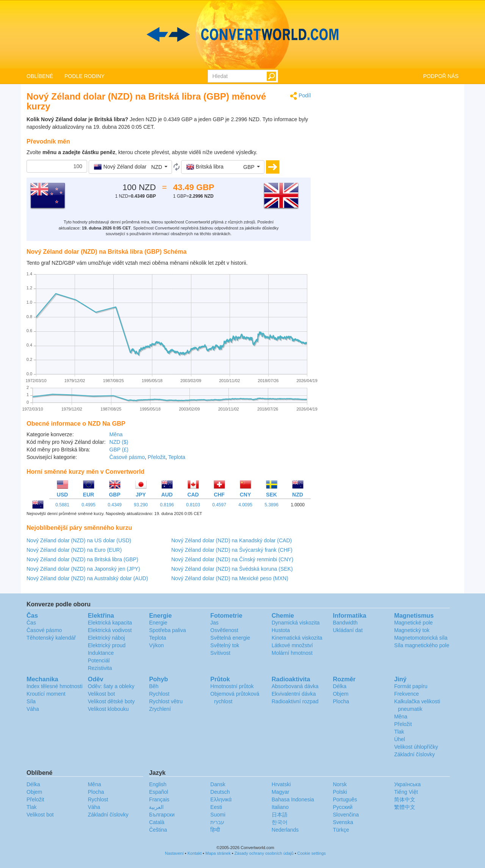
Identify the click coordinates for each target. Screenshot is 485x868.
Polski (340, 792)
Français (159, 799)
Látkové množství (292, 645)
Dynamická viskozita (296, 623)
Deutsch (220, 792)
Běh (154, 686)
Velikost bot (102, 694)
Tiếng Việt (406, 792)
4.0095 (245, 505)
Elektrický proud (107, 645)
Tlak (399, 732)
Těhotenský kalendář (51, 638)
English (158, 784)
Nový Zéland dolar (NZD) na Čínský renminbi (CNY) (232, 559)
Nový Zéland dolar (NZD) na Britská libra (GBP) (82, 559)
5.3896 (271, 505)
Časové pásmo (127, 457)
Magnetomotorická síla (421, 638)
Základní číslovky (414, 754)
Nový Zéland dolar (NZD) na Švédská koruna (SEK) (232, 569)
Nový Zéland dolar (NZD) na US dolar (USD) (79, 540)
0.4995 (88, 505)
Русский (343, 807)
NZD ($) (119, 442)
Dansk (218, 784)
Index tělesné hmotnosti (55, 686)
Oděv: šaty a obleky (111, 686)
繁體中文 (405, 807)
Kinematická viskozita (297, 638)
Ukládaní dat (348, 630)
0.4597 (219, 505)
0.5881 (62, 505)
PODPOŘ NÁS (441, 76)
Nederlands (285, 830)
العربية (156, 807)
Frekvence (406, 694)
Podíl (300, 96)
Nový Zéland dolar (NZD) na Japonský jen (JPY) (83, 569)
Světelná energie (230, 638)
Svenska (343, 822)
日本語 (280, 815)
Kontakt (195, 853)
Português (345, 799)
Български (162, 815)
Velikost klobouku (108, 709)
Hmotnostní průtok (232, 686)
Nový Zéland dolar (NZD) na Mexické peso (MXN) (230, 578)
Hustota (281, 630)
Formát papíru (411, 686)
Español (159, 792)
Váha (33, 709)
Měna (116, 434)
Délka (339, 686)
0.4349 (115, 505)
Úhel (400, 739)
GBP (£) (119, 450)
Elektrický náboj (106, 638)
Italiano (280, 807)
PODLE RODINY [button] (84, 76)
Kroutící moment (46, 694)
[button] (130, 167)
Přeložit (157, 457)
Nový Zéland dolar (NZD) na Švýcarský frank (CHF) (232, 550)
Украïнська (407, 784)
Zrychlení (160, 709)
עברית (217, 822)
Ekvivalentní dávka (294, 694)
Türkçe (341, 830)
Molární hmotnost (292, 653)
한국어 (280, 822)
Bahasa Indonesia (293, 799)
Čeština (158, 830)
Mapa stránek (218, 853)
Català (156, 822)
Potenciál (99, 660)
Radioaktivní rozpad (295, 701)
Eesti (216, 807)
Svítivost (220, 653)
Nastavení (174, 853)
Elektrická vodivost (110, 630)
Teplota (177, 457)
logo (242, 34)
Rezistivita (100, 668)
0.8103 (193, 505)
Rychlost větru (166, 701)
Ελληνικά (221, 799)
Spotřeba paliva (167, 630)
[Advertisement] (390, 145)
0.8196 (167, 505)
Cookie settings (312, 853)
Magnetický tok (412, 630)
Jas (214, 623)
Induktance (101, 653)
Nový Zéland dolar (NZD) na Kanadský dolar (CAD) (232, 540)
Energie (158, 623)
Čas (31, 623)
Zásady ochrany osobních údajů (264, 853)
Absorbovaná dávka (295, 686)
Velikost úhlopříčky (416, 747)
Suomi (218, 815)
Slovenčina (346, 815)
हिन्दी (215, 830)
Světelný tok (225, 645)
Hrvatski (281, 784)
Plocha (341, 701)
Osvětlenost (224, 630)
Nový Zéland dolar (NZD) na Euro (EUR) (74, 550)
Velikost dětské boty (111, 701)
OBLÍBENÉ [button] (40, 76)
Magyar (281, 792)
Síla (31, 701)
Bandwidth (345, 623)
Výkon (156, 645)
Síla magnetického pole (422, 645)
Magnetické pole (413, 623)
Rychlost (159, 694)
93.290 (141, 505)
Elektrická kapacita (110, 623)
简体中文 (405, 799)
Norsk (340, 784)
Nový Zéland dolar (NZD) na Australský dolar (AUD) (87, 578)
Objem (340, 694)
